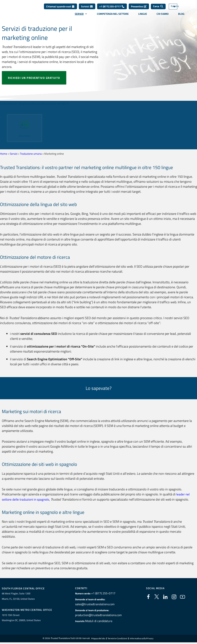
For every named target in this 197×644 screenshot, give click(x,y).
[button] (2, 127)
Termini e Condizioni (117, 639)
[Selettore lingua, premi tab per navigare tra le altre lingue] (179, 9)
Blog (181, 16)
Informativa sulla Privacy (142, 639)
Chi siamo (163, 16)
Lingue (143, 16)
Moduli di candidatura (100, 621)
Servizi (81, 16)
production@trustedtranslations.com (98, 615)
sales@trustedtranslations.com (96, 604)
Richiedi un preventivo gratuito (34, 78)
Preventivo (139, 8)
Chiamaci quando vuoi (60, 8)
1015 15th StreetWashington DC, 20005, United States (21, 618)
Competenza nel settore (113, 16)
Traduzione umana (31, 154)
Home (4, 154)
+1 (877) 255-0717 (112, 8)
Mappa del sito (98, 639)
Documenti (25, 136)
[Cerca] (158, 8)
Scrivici (87, 8)
